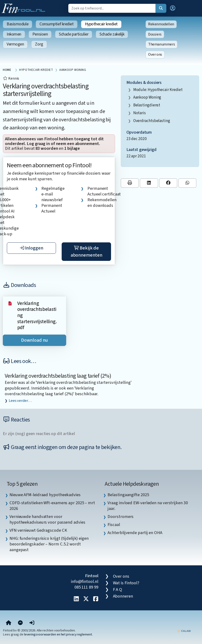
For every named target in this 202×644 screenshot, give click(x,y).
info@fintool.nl (85, 581)
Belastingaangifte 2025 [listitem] (128, 495)
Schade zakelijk (112, 34)
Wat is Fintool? (126, 583)
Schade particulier (74, 34)
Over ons (155, 54)
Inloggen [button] (32, 248)
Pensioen (40, 34)
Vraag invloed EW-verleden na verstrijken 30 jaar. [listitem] (148, 506)
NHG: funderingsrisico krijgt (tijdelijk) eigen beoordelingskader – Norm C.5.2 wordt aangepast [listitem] (49, 544)
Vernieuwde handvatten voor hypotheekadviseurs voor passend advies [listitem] (47, 519)
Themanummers (161, 44)
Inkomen (14, 34)
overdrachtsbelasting (152, 121)
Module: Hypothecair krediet (158, 90)
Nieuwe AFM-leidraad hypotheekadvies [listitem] (45, 495)
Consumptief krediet (56, 24)
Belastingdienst (147, 105)
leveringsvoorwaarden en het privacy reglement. (58, 634)
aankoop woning (147, 97)
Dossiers (155, 34)
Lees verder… (20, 401)
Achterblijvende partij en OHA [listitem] (135, 533)
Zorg (39, 44)
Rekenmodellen (161, 24)
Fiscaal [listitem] (114, 525)
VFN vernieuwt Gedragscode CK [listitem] (38, 530)
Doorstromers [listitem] (120, 517)
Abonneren (123, 596)
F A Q (118, 590)
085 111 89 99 (86, 587)
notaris (140, 113)
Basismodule (17, 24)
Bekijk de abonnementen (86, 252)
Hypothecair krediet (101, 24)
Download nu (34, 340)
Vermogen (15, 44)
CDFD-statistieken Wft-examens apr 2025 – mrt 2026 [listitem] (52, 506)
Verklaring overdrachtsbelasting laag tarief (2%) (58, 376)
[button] (173, 8)
